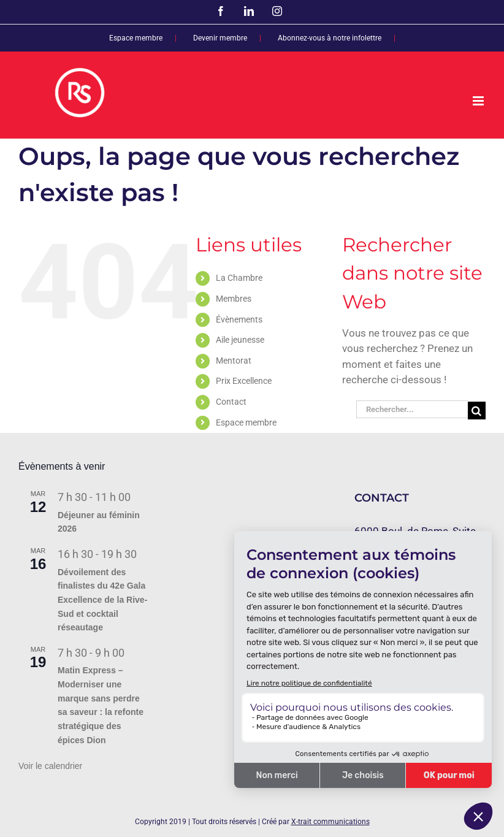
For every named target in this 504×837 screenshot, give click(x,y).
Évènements (239, 319)
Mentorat (234, 361)
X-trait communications (330, 822)
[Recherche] (477, 411)
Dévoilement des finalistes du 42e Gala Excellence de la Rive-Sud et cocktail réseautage (102, 600)
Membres (234, 299)
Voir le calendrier (50, 766)
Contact (231, 402)
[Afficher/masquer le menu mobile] (479, 101)
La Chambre (239, 278)
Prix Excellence (244, 381)
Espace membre (246, 422)
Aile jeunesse (240, 340)
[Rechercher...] (412, 409)
